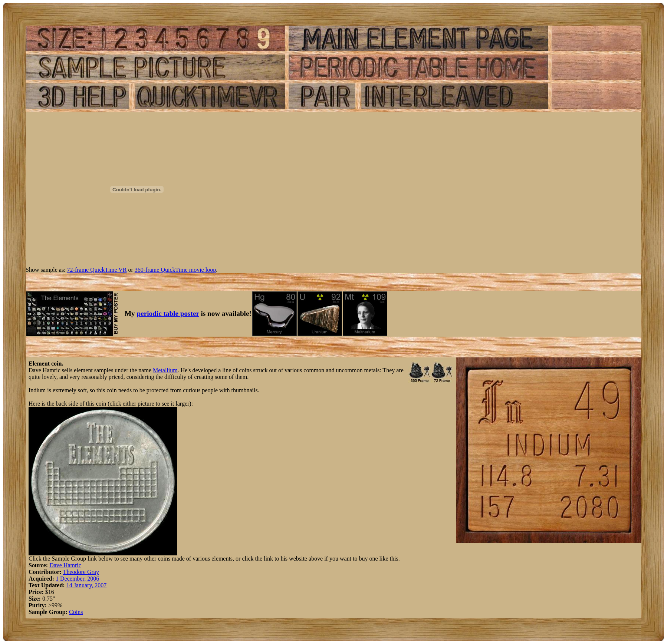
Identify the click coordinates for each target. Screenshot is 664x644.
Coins (76, 612)
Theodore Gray (81, 572)
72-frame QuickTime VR (97, 270)
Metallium (165, 370)
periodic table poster (168, 313)
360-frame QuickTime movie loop (175, 270)
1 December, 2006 (77, 579)
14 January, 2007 (87, 585)
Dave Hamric (65, 565)
